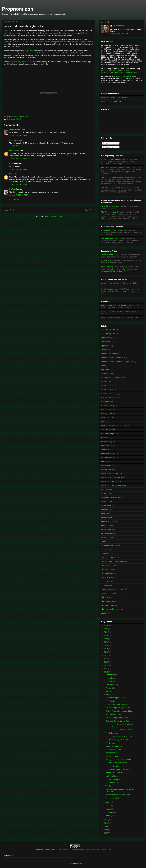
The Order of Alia (112, 733)
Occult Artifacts (107, 501)
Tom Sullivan (106, 581)
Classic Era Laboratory (114, 773)
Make (104, 317)
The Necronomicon (108, 565)
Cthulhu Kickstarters (109, 394)
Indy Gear (105, 168)
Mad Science (106, 466)
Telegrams (105, 553)
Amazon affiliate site (123, 76)
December (110, 675)
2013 (106, 669)
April (108, 806)
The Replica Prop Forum (111, 188)
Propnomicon (18, 9)
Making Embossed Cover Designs (118, 760)
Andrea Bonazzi (107, 255)
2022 (106, 639)
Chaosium (105, 283)
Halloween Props (108, 434)
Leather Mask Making (114, 746)
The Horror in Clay (112, 783)
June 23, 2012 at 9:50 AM (18, 135)
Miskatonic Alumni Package (112, 477)
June (108, 695)
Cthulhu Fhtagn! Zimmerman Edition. (119, 711)
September (110, 685)
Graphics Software (108, 429)
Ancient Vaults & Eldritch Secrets (114, 305)
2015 (106, 662)
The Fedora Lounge (109, 212)
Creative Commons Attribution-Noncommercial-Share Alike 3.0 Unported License (85, 850)
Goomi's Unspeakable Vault (112, 312)
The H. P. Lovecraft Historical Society (115, 178)
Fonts (103, 422)
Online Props (106, 505)
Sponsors (105, 541)
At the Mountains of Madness (112, 358)
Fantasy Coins (107, 414)
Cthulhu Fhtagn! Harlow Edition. (118, 718)
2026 (106, 625)
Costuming (105, 374)
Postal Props (106, 525)
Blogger (79, 863)
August (109, 688)
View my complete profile (120, 34)
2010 (106, 823)
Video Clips (106, 597)
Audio (103, 366)
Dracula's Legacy (108, 406)
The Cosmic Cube (112, 766)
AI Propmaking (107, 342)
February (109, 812)
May (108, 802)
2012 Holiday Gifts (108, 330)
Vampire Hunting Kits (109, 593)
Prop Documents (108, 529)
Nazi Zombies (106, 493)
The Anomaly (110, 701)
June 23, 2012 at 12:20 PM (19, 159)
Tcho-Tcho (105, 549)
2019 (106, 649)
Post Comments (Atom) (53, 216)
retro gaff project (29, 51)
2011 (106, 820)
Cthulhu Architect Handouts (112, 159)
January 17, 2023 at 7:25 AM (19, 195)
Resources (105, 537)
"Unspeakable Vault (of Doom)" (113, 271)
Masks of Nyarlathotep (110, 473)
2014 (106, 665)
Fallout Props (106, 410)
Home (49, 210)
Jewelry (104, 449)
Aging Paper (106, 338)
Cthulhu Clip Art (107, 386)
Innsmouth (105, 446)
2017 (106, 655)
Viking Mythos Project (109, 605)
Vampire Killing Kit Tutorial (115, 698)
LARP (103, 462)
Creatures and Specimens (111, 378)
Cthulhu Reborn (107, 289)
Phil (11, 174)
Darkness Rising (112, 776)
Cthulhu (104, 382)
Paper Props (106, 509)
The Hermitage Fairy (113, 779)
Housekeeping (107, 442)
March (108, 809)
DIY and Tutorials (16, 119)
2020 (106, 645)
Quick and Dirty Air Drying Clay (117, 721)
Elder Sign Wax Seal (113, 750)
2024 (106, 632)
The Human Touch (112, 798)
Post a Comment (13, 200)
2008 (106, 830)
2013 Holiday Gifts (108, 334)
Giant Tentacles (111, 753)
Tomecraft (105, 585)
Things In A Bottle (108, 577)
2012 (106, 672)
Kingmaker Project (108, 453)
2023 (106, 635)
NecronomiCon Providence (111, 497)
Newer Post (9, 210)
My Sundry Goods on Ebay (111, 101)
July (108, 691)
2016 (106, 659)
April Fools (105, 346)
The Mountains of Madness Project (114, 561)
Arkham (104, 350)
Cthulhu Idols (106, 390)
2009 (106, 826)
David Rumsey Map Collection (113, 230)
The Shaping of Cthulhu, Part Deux (119, 736)
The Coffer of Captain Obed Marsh (119, 730)
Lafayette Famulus (108, 457)
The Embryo (110, 743)
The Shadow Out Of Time (111, 573)
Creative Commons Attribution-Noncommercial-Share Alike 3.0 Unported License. (120, 72)
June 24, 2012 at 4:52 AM (18, 184)
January (109, 816)
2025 (106, 629)
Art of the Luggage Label (111, 206)
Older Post (89, 210)
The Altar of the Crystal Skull (116, 763)
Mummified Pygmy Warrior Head (118, 795)
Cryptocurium (106, 261)
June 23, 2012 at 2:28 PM (18, 169)
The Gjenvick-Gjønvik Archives (113, 238)
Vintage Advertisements (110, 609)
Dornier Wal (106, 402)
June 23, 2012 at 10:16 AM (19, 146)
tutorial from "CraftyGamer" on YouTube (21, 62)
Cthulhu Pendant (112, 756)
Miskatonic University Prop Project (114, 485)
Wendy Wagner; (15, 129)
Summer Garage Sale (114, 714)
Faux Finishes (107, 418)
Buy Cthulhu (106, 370)
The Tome (109, 786)
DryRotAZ (13, 189)
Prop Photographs (108, 533)
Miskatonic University (109, 481)
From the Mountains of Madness (113, 426)
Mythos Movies (107, 489)
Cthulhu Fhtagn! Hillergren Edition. (119, 708)
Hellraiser (105, 438)
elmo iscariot (14, 151)
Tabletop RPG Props (109, 545)
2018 (106, 652)
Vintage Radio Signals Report (117, 740)
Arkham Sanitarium (108, 354)
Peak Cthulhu (106, 513)
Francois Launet (107, 267)
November (110, 678)
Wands (104, 613)
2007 (106, 833)
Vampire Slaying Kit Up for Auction (118, 770)
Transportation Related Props (112, 589)
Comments (108, 147)
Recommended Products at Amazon (115, 97)
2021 (106, 642)
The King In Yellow (108, 557)
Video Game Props (108, 601)
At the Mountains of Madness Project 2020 (117, 362)
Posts (106, 143)
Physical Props (107, 517)
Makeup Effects (107, 469)
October (109, 681)
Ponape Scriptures (108, 521)
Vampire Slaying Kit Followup (116, 704)
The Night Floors (107, 569)
